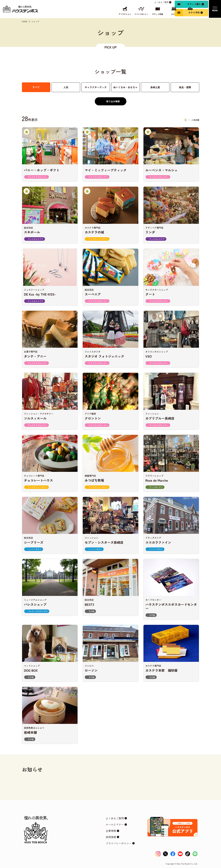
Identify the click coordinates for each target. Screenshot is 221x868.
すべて (36, 87)
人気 (66, 87)
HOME (25, 21)
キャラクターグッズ (96, 87)
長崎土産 (155, 87)
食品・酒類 (185, 87)
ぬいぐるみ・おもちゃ (125, 87)
